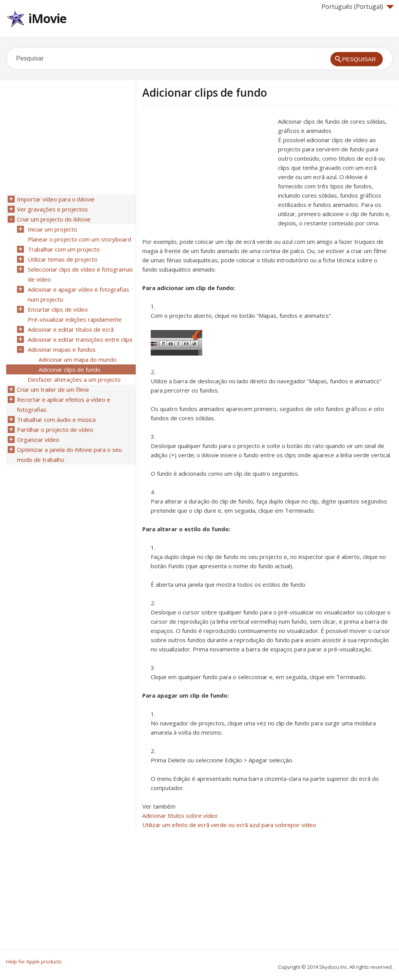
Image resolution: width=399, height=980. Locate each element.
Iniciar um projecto (52, 229)
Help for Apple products (34, 962)
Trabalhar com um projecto (64, 249)
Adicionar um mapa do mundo (77, 359)
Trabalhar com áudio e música (56, 420)
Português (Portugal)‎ (358, 7)
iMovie (47, 18)
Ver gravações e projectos (52, 209)
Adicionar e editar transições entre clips (80, 339)
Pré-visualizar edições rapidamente (75, 319)
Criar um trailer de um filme (53, 389)
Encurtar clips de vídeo (58, 309)
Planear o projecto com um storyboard (79, 239)
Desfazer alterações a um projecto (74, 379)
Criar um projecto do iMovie (54, 219)
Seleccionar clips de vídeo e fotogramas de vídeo (80, 274)
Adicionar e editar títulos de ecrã (71, 329)
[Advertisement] (207, 171)
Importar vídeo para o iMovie (56, 199)
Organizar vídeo (38, 440)
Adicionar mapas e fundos (62, 349)
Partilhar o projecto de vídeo (55, 430)
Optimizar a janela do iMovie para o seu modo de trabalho (69, 455)
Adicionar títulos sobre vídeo (180, 816)
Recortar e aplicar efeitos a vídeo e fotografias (64, 404)
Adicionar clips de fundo (70, 369)
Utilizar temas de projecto (63, 259)
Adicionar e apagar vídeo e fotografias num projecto (78, 294)
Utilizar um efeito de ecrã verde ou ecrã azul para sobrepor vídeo (229, 825)
